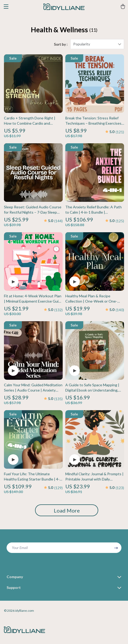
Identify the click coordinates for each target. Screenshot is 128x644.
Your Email (20, 548)
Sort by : (61, 44)
